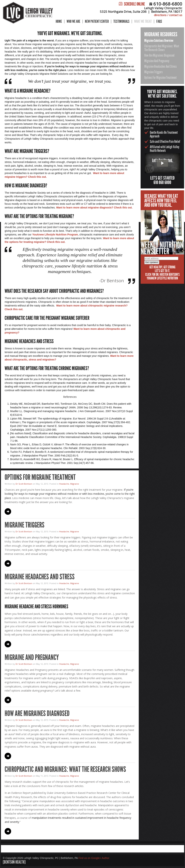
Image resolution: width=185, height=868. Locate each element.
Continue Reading (8, 511)
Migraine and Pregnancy (32, 657)
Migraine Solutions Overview (159, 41)
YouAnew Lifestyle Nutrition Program (55, 235)
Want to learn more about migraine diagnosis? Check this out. (94, 208)
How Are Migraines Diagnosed (37, 713)
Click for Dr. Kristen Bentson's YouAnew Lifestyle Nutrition (162, 276)
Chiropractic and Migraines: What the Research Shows (65, 769)
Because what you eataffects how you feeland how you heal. (161, 201)
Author (105, 858)
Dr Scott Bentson (24, 484)
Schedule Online (132, 4)
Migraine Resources (161, 34)
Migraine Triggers (25, 525)
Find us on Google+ (90, 858)
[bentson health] (14, 862)
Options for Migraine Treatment (40, 477)
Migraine (75, 484)
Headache (64, 484)
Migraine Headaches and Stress (40, 577)
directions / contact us (168, 15)
